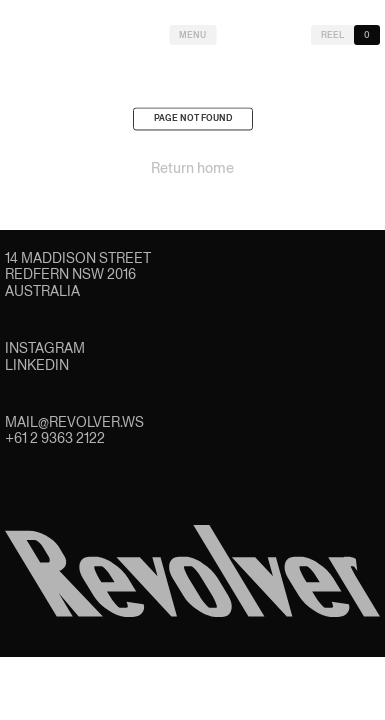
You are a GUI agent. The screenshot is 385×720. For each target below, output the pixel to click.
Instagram (45, 348)
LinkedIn (37, 365)
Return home (192, 171)
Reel (332, 35)
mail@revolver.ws (74, 422)
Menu (192, 35)
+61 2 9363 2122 (55, 438)
